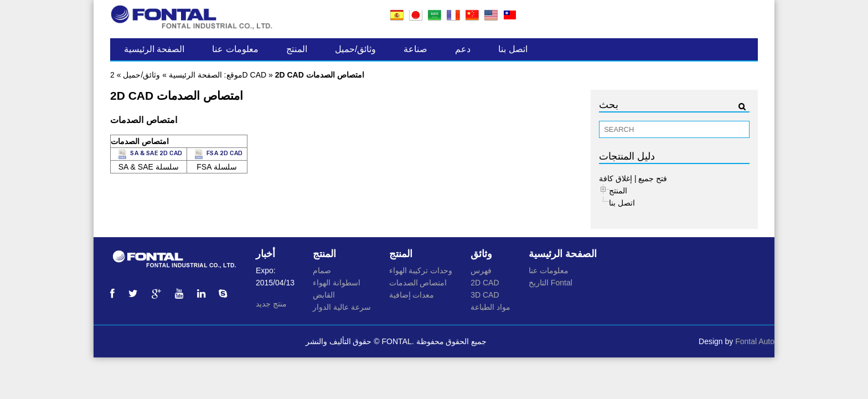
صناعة (415, 49)
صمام (322, 270)
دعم (463, 49)
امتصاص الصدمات (418, 283)
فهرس (481, 270)
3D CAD (485, 295)
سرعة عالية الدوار (342, 307)
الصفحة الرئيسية (154, 49)
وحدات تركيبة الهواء (421, 270)
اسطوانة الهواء (337, 283)
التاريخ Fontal (551, 283)
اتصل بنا (513, 49)
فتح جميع (653, 178)
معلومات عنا (235, 49)
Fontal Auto (755, 341)
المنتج (297, 49)
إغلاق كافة (616, 178)
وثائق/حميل (355, 49)
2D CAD (485, 283)
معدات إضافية (412, 295)
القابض (324, 295)
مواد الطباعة (490, 307)
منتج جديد (271, 304)
